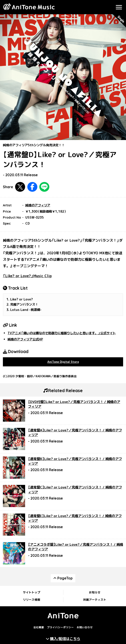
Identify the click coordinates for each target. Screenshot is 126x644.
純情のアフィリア (38, 205)
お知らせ (95, 592)
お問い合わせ (85, 628)
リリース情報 (32, 600)
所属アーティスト (95, 600)
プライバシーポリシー (60, 628)
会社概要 (39, 628)
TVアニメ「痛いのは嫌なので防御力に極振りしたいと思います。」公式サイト (62, 333)
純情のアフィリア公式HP (25, 339)
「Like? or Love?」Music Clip (27, 276)
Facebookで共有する (32, 187)
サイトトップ (32, 592)
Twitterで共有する (20, 187)
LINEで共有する (44, 187)
